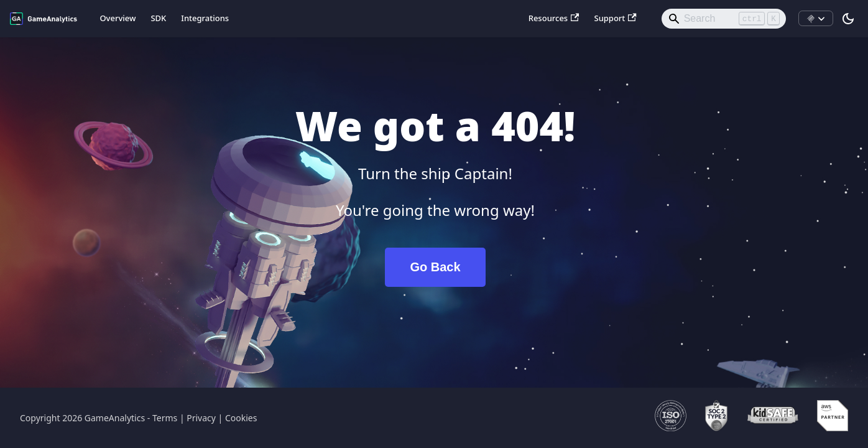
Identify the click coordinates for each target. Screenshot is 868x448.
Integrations (205, 18)
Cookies (241, 418)
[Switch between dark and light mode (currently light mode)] (848, 19)
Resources (554, 18)
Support (615, 18)
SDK (158, 18)
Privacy (201, 418)
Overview (118, 18)
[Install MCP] (816, 19)
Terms (165, 418)
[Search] (724, 19)
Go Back (435, 267)
